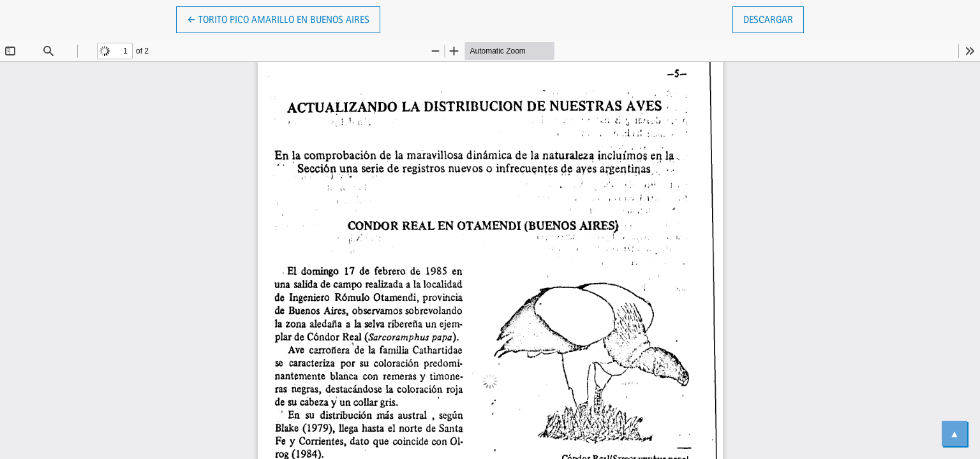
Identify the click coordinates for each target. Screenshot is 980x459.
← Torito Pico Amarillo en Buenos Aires (278, 18)
